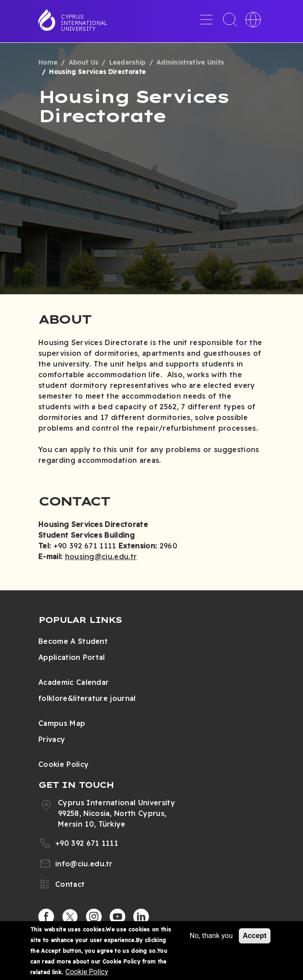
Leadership (127, 62)
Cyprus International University (84, 23)
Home (48, 62)
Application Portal (72, 657)
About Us (84, 62)
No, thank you (211, 936)
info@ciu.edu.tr (84, 864)
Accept (255, 936)
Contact (70, 884)
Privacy (52, 739)
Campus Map (62, 723)
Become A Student (73, 641)
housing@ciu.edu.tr (101, 556)
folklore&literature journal (87, 698)
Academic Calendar (74, 682)
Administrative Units (190, 62)
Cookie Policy (63, 764)
